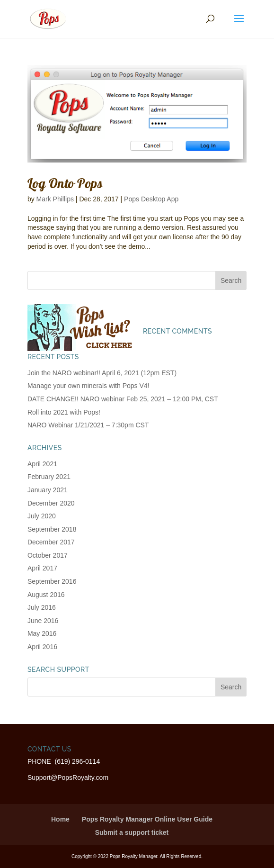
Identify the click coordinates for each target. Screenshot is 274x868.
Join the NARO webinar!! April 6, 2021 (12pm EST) (102, 373)
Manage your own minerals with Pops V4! (88, 386)
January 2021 (48, 490)
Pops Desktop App (151, 199)
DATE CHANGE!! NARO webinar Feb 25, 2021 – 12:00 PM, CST (123, 399)
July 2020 (42, 516)
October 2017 (48, 555)
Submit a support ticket (132, 832)
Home (60, 819)
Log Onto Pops (65, 183)
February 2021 (49, 477)
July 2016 (42, 607)
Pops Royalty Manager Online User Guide (147, 819)
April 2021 (42, 464)
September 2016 (52, 581)
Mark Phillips (55, 199)
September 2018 (52, 529)
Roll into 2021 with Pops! (64, 412)
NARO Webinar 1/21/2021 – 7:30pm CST (88, 425)
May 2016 (42, 633)
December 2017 (51, 542)
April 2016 (42, 647)
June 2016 (43, 621)
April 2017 (42, 568)
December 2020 (51, 503)
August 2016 (46, 595)
